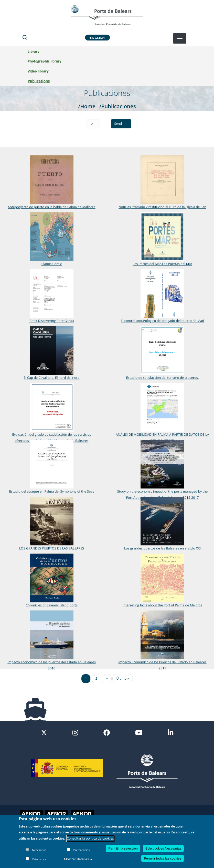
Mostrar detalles (78, 859)
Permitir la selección (123, 848)
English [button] (97, 37)
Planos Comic (52, 263)
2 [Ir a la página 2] (96, 678)
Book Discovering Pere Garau (52, 320)
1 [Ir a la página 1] (86, 678)
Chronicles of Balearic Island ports (51, 605)
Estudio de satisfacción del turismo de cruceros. (160, 377)
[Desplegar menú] (180, 38)
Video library (38, 71)
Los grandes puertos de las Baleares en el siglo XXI (160, 548)
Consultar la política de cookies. (91, 838)
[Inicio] (107, 15)
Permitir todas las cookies (163, 858)
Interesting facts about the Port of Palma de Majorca (160, 605)
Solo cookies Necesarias (163, 848)
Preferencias (81, 850)
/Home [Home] (87, 106)
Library (34, 51)
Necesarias (39, 850)
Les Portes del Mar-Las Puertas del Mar (160, 263)
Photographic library (44, 61)
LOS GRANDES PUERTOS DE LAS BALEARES (52, 548)
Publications (39, 81)
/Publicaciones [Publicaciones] (118, 106)
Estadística (39, 859)
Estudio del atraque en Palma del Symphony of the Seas (52, 491)
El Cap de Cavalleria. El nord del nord (52, 377)
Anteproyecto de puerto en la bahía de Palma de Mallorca (52, 207)
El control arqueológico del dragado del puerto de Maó (160, 320)
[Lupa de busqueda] (25, 37)
